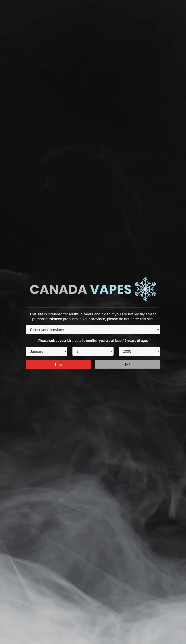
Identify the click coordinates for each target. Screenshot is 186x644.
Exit (127, 364)
